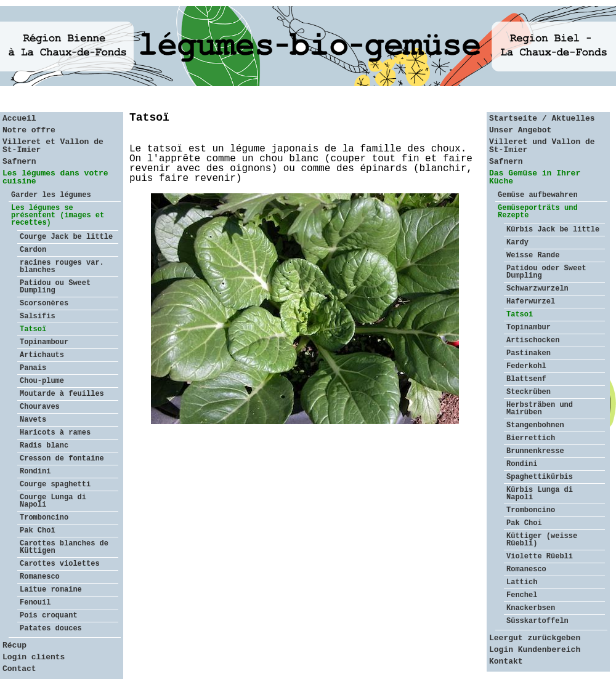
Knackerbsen (531, 608)
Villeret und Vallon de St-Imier (542, 146)
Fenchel (522, 595)
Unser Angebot (520, 130)
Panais (33, 368)
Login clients (34, 657)
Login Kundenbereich (535, 650)
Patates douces (51, 629)
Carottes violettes (60, 564)
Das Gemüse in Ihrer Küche (535, 177)
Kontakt (506, 661)
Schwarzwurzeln (537, 289)
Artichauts (42, 355)
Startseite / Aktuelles (542, 119)
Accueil (19, 119)
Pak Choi (524, 523)
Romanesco (40, 577)
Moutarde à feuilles (62, 394)
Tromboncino (44, 518)
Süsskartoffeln (537, 621)
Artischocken (533, 340)
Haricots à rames (55, 433)
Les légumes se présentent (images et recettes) (58, 215)
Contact (19, 669)
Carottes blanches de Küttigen (64, 547)
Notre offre (29, 130)
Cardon (33, 250)
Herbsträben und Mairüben (540, 409)
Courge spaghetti (55, 484)
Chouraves (40, 407)
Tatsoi (520, 315)
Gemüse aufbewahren (538, 195)
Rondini (35, 472)
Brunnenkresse (535, 451)
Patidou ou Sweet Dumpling (55, 287)
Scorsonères (44, 303)
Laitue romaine (51, 590)
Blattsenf (526, 379)
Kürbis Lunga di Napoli (540, 494)
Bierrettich (531, 438)
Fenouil (35, 603)
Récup (14, 645)
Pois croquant (49, 616)
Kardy (517, 243)
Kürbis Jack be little (553, 230)
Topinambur (529, 327)
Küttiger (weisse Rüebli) (542, 540)
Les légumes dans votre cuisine (55, 177)
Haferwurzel (531, 302)
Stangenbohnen (535, 425)
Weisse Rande (533, 255)
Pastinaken (529, 353)
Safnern (19, 162)
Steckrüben (529, 392)
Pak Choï (38, 531)
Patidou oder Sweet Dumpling (546, 272)
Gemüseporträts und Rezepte (538, 212)
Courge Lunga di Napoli (53, 501)
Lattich (522, 582)
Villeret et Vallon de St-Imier (53, 146)
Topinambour (44, 342)
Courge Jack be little (66, 237)
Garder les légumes (51, 195)
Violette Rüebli (540, 556)
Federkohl (526, 366)
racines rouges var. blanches (62, 267)
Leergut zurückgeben (535, 638)
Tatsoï (33, 329)
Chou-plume (42, 381)
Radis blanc (44, 446)
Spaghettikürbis (540, 477)
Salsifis (38, 316)
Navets (33, 420)
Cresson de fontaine (62, 459)
